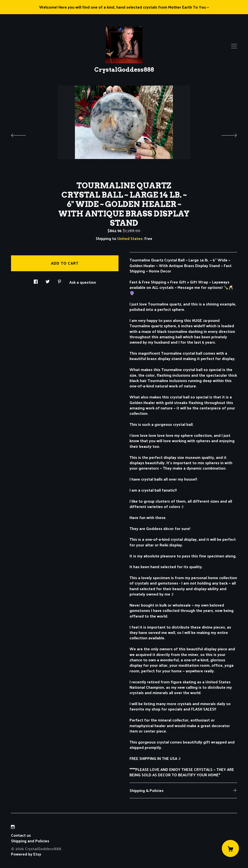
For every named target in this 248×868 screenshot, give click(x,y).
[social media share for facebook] (36, 280)
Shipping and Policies (30, 841)
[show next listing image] (225, 134)
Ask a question (83, 282)
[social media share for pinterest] (59, 280)
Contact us (21, 835)
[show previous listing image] (23, 134)
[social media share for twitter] (48, 280)
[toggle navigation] (234, 46)
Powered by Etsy (26, 854)
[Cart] (230, 848)
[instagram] (13, 827)
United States (130, 238)
